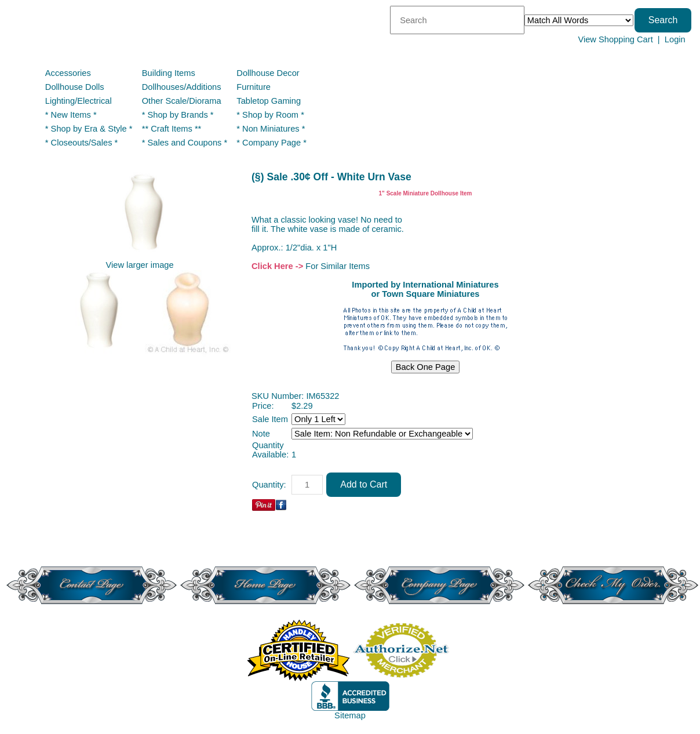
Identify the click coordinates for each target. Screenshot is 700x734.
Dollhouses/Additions (182, 87)
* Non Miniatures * (271, 129)
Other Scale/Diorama (182, 101)
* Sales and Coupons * (185, 143)
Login (675, 39)
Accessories (68, 73)
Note (261, 434)
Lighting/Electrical (80, 101)
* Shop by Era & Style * (89, 129)
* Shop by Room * (270, 115)
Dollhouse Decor (268, 73)
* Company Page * (271, 143)
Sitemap (350, 715)
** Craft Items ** (172, 129)
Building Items (169, 73)
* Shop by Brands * (178, 115)
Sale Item (270, 419)
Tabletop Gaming (269, 101)
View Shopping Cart (615, 39)
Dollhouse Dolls (75, 87)
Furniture (254, 87)
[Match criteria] (579, 20)
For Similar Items (338, 266)
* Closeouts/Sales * (81, 143)
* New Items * (71, 115)
